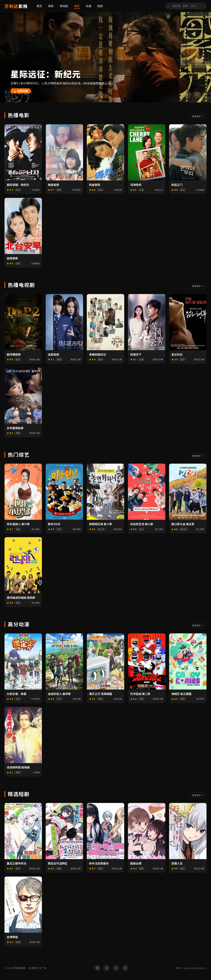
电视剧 (64, 6)
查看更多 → (197, 116)
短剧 (100, 6)
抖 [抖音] (125, 969)
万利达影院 (19, 969)
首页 (39, 6)
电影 (51, 6)
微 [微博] (97, 969)
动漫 (88, 6)
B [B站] (116, 969)
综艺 (77, 6)
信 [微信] (107, 969)
